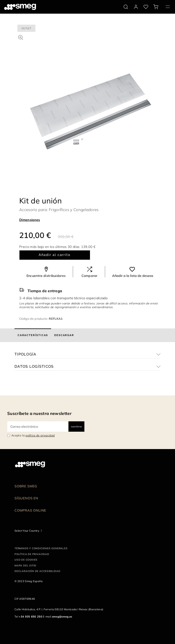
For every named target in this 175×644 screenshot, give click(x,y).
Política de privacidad (32, 554)
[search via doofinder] (126, 7)
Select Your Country (27, 531)
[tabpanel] (91, 94)
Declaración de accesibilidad (37, 571)
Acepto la (33, 435)
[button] (21, 37)
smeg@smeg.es (62, 616)
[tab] (33, 335)
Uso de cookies (26, 560)
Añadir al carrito (55, 255)
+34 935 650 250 (31, 616)
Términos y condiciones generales (41, 548)
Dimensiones (30, 220)
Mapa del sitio (25, 565)
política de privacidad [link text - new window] (40, 435)
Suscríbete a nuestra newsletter (39, 413)
